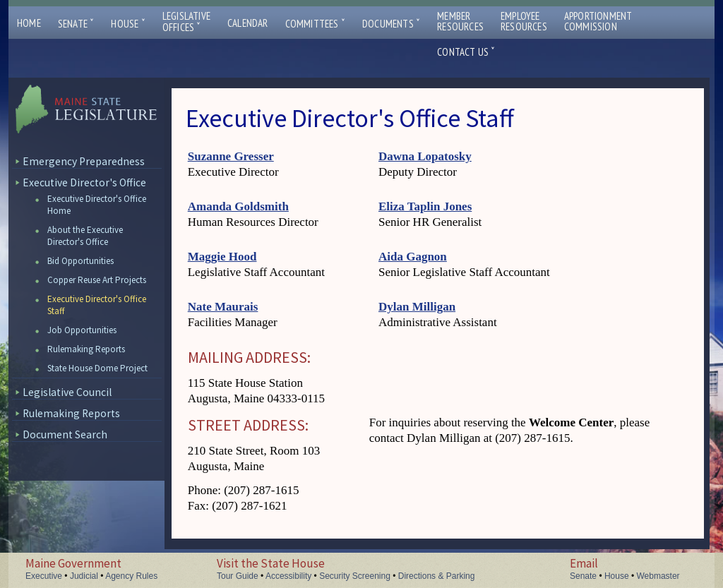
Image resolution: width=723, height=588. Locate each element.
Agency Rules (131, 576)
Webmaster (658, 576)
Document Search (65, 434)
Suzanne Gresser (231, 156)
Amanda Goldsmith (238, 206)
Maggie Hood (222, 257)
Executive (44, 576)
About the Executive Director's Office (85, 236)
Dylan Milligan (417, 307)
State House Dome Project (97, 368)
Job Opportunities (82, 330)
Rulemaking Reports (86, 349)
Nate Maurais (223, 307)
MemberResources (460, 21)
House (128, 24)
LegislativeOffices (186, 22)
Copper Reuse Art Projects (97, 280)
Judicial (84, 576)
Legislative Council (67, 392)
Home (29, 23)
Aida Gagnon (413, 257)
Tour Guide (238, 576)
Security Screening (355, 576)
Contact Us (466, 52)
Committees (315, 24)
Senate (76, 24)
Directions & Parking (437, 576)
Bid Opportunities (80, 261)
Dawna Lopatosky (425, 156)
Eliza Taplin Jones (425, 206)
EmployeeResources (524, 21)
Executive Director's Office (84, 182)
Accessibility (288, 576)
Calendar (248, 23)
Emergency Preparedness (84, 161)
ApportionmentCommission (598, 21)
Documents (391, 24)
